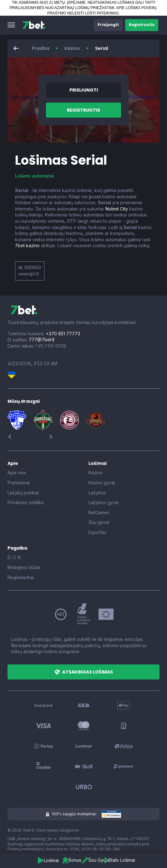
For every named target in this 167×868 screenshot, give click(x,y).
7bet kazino (27, 245)
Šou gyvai (99, 522)
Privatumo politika (26, 502)
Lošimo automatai (35, 176)
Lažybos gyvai (104, 502)
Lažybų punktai (23, 493)
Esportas (97, 532)
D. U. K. (15, 557)
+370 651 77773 (63, 334)
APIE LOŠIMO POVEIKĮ (136, 8)
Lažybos (97, 493)
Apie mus (17, 473)
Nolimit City (117, 209)
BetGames (99, 512)
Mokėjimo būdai (24, 567)
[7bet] (34, 25)
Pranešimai (19, 483)
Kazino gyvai (102, 483)
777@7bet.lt (42, 340)
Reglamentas (21, 577)
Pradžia (41, 48)
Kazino (72, 48)
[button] (11, 25)
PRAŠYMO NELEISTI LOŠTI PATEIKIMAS (83, 13)
